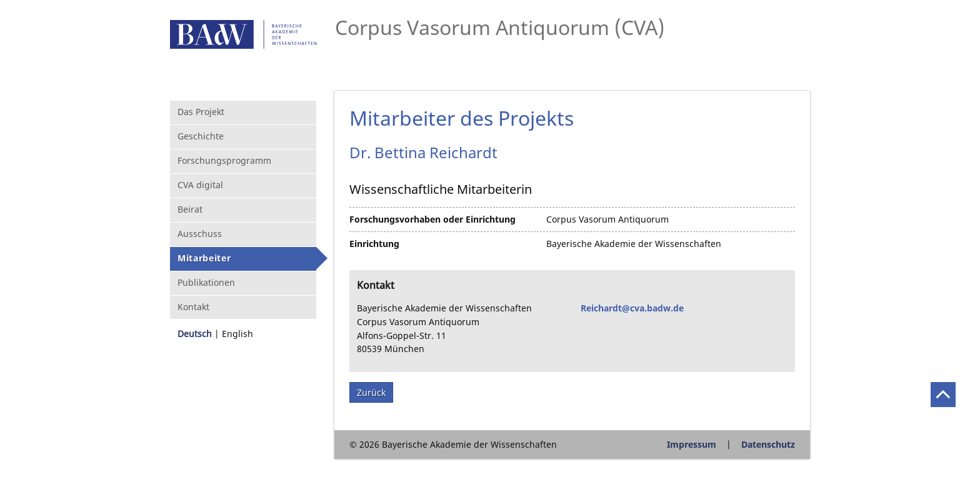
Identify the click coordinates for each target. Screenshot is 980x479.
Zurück (371, 392)
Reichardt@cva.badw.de (632, 308)
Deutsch (195, 334)
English (237, 334)
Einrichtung (374, 244)
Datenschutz (768, 444)
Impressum (692, 444)
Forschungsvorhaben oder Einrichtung (432, 219)
